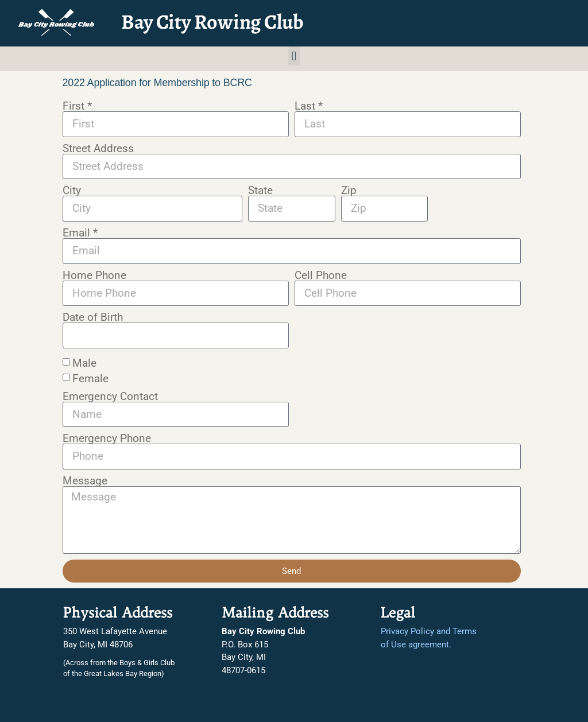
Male (84, 362)
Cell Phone (321, 275)
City (72, 190)
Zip (349, 190)
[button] (294, 56)
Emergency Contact (110, 396)
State (260, 190)
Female (90, 378)
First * (77, 106)
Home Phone (94, 275)
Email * (80, 233)
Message (85, 481)
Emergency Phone (107, 438)
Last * (309, 106)
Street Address (98, 148)
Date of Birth (93, 317)
